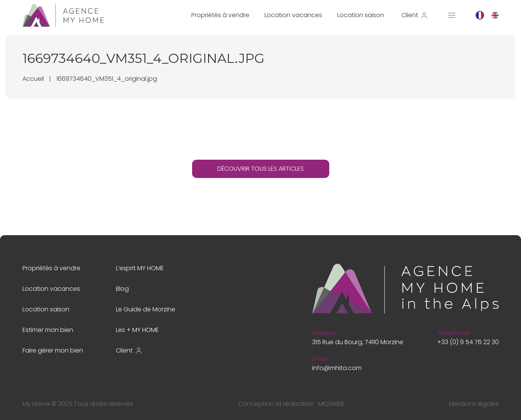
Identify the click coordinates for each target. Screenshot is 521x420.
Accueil (33, 79)
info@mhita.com (337, 368)
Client (129, 350)
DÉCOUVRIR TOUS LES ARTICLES (260, 169)
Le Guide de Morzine (146, 309)
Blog (122, 289)
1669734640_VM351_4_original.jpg (107, 79)
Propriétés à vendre (220, 15)
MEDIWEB (331, 404)
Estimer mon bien (48, 330)
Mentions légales (474, 404)
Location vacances (293, 15)
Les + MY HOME (137, 330)
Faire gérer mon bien (53, 350)
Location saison (361, 15)
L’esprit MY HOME (140, 268)
